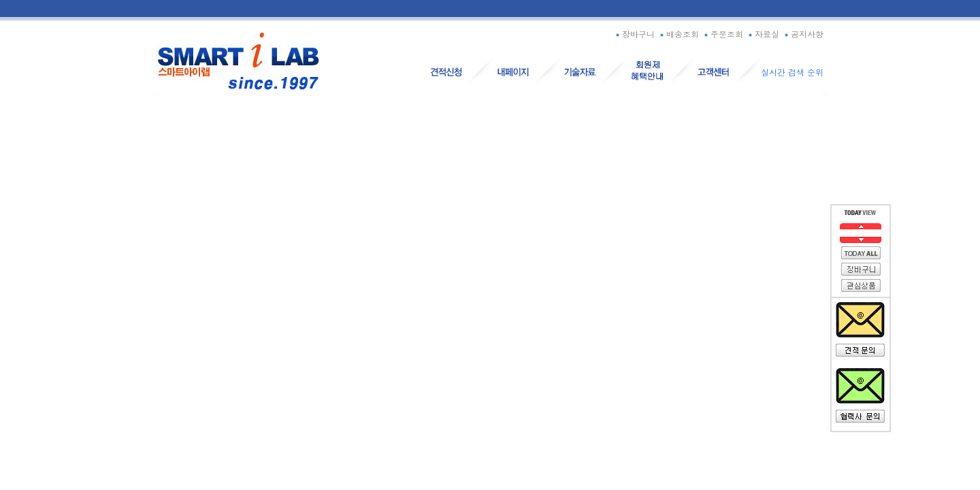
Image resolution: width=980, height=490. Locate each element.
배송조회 (678, 34)
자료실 (763, 34)
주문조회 (722, 34)
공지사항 (803, 34)
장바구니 (634, 34)
